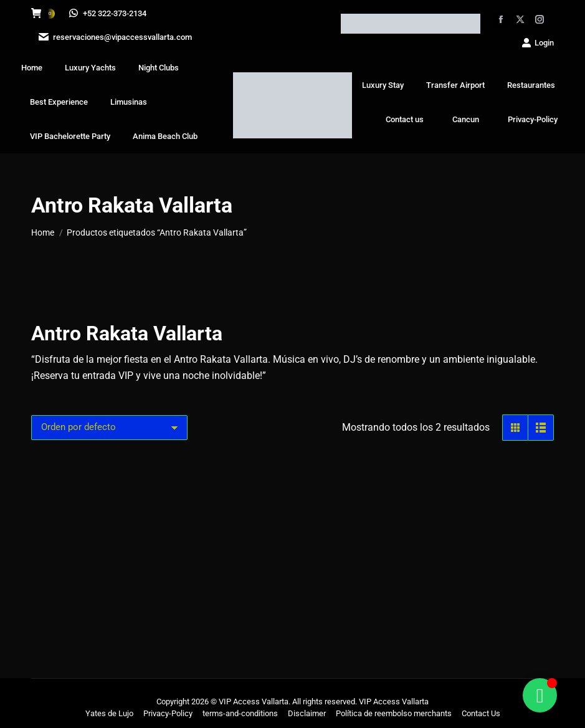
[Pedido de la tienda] (109, 428)
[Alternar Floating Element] (540, 695)
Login (537, 43)
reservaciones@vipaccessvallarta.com (114, 37)
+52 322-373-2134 (108, 13)
